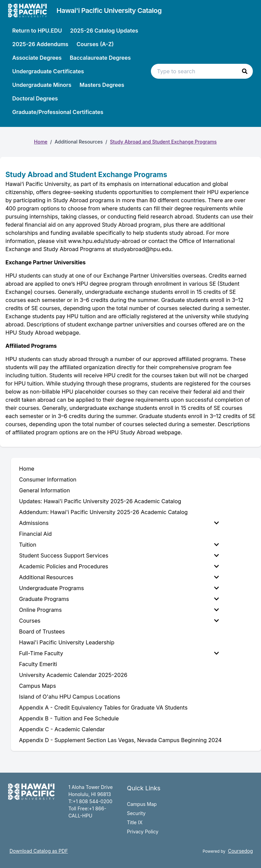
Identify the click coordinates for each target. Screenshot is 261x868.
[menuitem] (120, 523)
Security (136, 813)
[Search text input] (202, 71)
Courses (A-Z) (95, 44)
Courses (119, 621)
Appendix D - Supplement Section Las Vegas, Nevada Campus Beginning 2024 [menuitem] (120, 740)
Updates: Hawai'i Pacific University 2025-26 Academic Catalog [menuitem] (100, 501)
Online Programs (119, 610)
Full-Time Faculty (119, 653)
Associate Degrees (37, 58)
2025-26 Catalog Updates (104, 31)
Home (41, 142)
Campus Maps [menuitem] (38, 686)
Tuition (119, 545)
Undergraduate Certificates (48, 71)
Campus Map (142, 804)
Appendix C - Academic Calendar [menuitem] (62, 729)
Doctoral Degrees (35, 98)
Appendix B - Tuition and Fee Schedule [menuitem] (69, 718)
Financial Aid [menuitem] (35, 534)
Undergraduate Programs (119, 588)
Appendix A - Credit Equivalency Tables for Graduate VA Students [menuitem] (103, 707)
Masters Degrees (102, 85)
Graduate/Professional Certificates (58, 112)
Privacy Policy (143, 832)
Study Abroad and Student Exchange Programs (163, 142)
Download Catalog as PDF (39, 851)
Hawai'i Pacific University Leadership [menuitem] (67, 642)
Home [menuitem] (27, 469)
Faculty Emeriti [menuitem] (38, 664)
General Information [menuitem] (45, 490)
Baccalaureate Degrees (100, 58)
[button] (245, 71)
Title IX (135, 822)
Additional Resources (119, 577)
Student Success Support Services (119, 555)
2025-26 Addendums (40, 44)
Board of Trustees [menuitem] (42, 631)
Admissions (119, 523)
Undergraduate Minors (42, 85)
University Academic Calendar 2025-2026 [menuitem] (73, 675)
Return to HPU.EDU (37, 31)
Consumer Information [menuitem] (48, 479)
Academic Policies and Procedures (119, 566)
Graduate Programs (119, 599)
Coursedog (240, 851)
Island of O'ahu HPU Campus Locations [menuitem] (70, 697)
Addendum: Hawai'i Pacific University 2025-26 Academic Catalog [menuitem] (103, 512)
